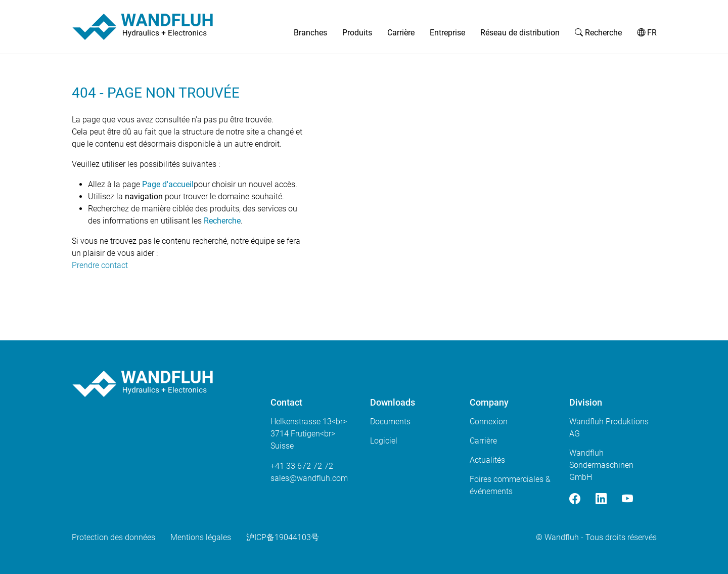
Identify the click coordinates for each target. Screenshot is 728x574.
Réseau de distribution (520, 33)
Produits (357, 33)
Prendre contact (100, 265)
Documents (390, 422)
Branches (310, 33)
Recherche (598, 33)
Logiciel (384, 441)
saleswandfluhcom (309, 478)
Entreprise (447, 33)
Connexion (489, 422)
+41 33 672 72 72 (302, 466)
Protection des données (113, 537)
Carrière (401, 33)
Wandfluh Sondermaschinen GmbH (601, 465)
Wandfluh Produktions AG (609, 428)
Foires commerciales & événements (510, 485)
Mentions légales (201, 537)
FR (647, 33)
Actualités (487, 460)
